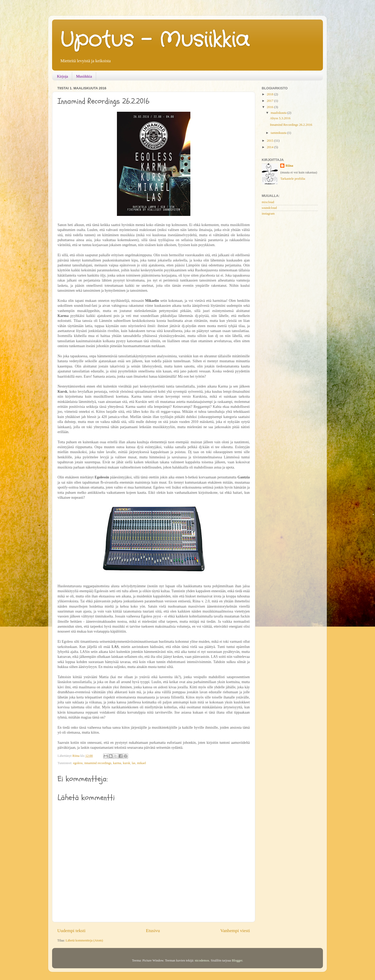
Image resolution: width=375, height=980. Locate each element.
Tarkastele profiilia (293, 179)
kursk (127, 763)
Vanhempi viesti (235, 931)
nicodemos (202, 960)
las (134, 763)
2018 (270, 94)
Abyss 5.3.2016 (280, 118)
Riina (289, 166)
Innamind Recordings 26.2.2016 (291, 125)
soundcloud (269, 208)
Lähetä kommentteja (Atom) (84, 940)
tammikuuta (279, 133)
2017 (270, 101)
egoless (78, 763)
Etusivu (153, 931)
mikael (141, 763)
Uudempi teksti (71, 931)
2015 (270, 141)
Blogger (237, 960)
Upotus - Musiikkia (155, 40)
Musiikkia (84, 76)
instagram (268, 214)
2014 (270, 147)
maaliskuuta (279, 113)
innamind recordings (98, 763)
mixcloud (268, 202)
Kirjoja (63, 76)
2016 (270, 107)
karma (117, 763)
